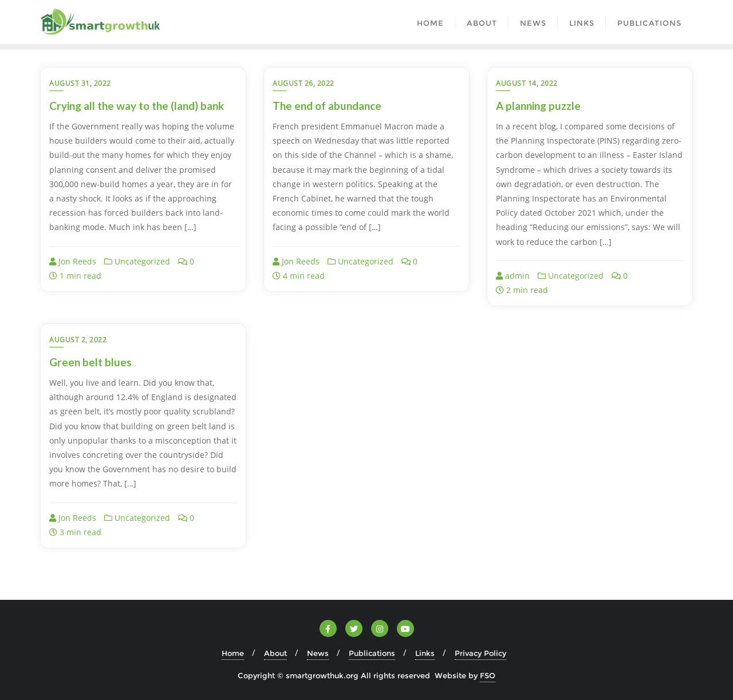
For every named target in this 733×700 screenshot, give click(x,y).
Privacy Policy (480, 653)
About (275, 653)
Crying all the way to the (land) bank (137, 106)
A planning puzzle (538, 106)
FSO (488, 675)
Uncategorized (137, 261)
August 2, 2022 (78, 340)
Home (233, 653)
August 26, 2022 (304, 83)
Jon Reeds (73, 261)
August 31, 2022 (80, 83)
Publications (372, 653)
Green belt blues (90, 362)
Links (425, 653)
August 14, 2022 (527, 83)
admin (513, 276)
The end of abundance (327, 106)
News (318, 653)
